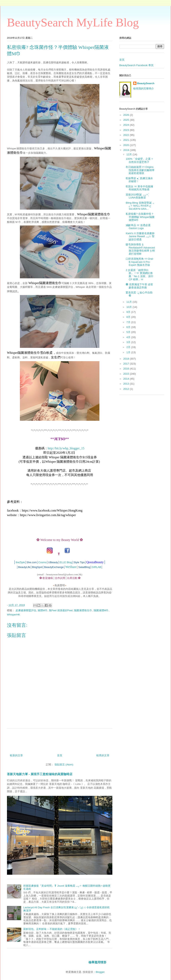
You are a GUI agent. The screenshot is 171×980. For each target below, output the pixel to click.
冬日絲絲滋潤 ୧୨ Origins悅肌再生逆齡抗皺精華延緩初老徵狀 (140, 170)
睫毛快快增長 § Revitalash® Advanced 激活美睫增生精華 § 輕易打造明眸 (140, 249)
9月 (129, 312)
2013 (127, 384)
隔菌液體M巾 (101, 610)
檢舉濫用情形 (97, 962)
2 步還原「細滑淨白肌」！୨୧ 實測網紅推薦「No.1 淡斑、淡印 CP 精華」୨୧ (139, 275)
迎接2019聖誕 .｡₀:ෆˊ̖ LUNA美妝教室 (137, 196)
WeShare (71, 567)
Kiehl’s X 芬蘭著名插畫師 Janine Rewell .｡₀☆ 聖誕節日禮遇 (140, 236)
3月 (129, 342)
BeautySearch (146, 83)
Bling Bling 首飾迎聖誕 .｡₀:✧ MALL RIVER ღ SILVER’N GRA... (140, 206)
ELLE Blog (66, 562)
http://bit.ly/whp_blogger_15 (66, 448)
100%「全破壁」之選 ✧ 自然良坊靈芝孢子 (139, 160)
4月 (129, 337)
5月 (129, 332)
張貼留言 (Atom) (64, 765)
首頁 (60, 755)
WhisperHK (14, 615)
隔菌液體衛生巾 (83, 610)
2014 (127, 379)
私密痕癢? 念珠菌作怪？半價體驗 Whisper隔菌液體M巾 (140, 217)
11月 (130, 302)
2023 (127, 130)
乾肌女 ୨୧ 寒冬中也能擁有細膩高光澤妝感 (139, 188)
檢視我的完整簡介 (144, 89)
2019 (127, 150)
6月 (129, 327)
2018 (127, 359)
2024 (127, 125)
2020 (127, 145)
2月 (129, 347)
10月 (130, 307)
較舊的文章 (103, 755)
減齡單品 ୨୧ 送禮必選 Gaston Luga (138, 227)
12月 (130, 154)
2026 (127, 115)
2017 (127, 364)
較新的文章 (16, 755)
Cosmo (42, 562)
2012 (127, 389)
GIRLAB (96, 567)
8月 (129, 317)
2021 (127, 140)
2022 (127, 135)
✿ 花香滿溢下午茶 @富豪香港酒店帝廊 (139, 286)
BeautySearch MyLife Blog (73, 22)
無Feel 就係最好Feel (61, 610)
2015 (127, 374)
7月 (129, 322)
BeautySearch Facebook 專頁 (136, 65)
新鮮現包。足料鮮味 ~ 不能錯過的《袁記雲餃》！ (52, 929)
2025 (127, 120)
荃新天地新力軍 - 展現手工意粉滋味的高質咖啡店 (40, 774)
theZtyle (20, 562)
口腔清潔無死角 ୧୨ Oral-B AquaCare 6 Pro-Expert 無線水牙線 (140, 262)
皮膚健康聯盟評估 (26, 610)
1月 (129, 352)
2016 (127, 369)
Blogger (100, 972)
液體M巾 (43, 610)
